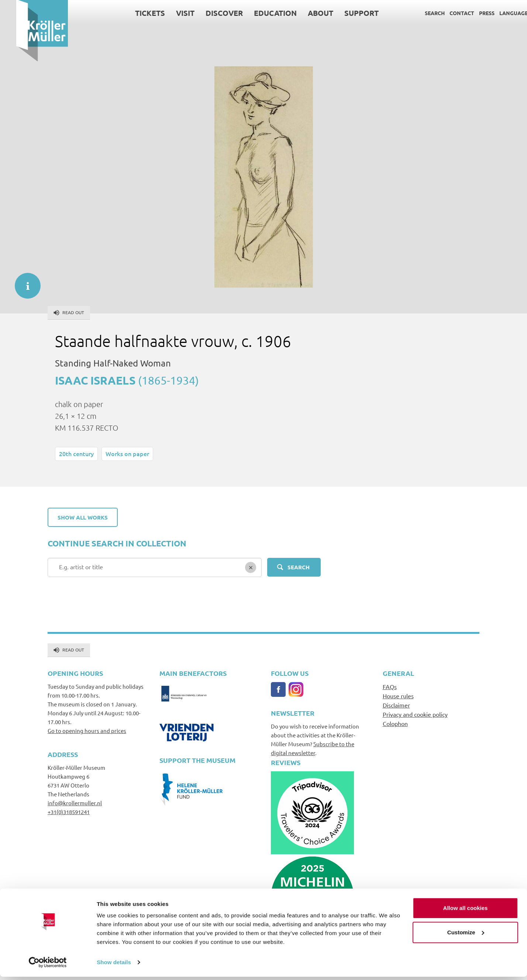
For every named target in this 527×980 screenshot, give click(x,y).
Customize (466, 935)
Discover (208, 13)
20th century (76, 453)
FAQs (390, 687)
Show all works (83, 517)
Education (259, 13)
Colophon (395, 723)
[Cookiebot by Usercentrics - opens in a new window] (48, 966)
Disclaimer (396, 705)
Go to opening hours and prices (87, 731)
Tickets (134, 13)
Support (345, 13)
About (304, 13)
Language (497, 13)
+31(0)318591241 (69, 812)
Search (418, 13)
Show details (114, 965)
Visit (169, 13)
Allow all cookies (466, 911)
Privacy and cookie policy (415, 714)
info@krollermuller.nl (75, 803)
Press (471, 13)
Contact (446, 13)
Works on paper (127, 453)
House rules (398, 696)
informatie (24, 282)
